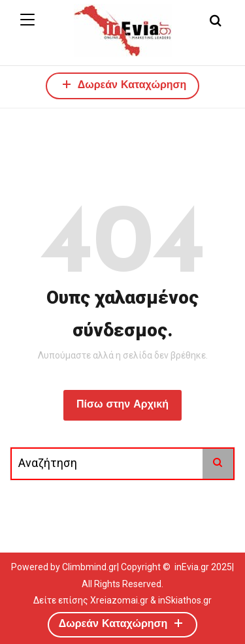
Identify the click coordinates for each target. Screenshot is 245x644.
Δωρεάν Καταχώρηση (123, 84)
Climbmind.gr (90, 567)
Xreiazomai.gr (119, 600)
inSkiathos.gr (185, 600)
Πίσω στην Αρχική (122, 405)
